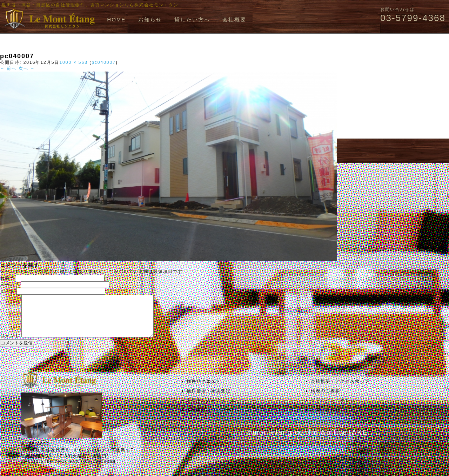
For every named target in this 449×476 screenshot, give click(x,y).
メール (9, 285)
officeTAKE (347, 441)
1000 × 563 (73, 62)
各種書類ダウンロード (211, 418)
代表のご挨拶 (326, 399)
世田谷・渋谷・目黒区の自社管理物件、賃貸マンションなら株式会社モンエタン (90, 5)
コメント (10, 344)
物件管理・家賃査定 (209, 399)
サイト (7, 291)
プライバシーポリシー (335, 409)
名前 (7, 278)
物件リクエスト (204, 390)
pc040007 (104, 62)
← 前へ (8, 68)
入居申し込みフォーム (211, 409)
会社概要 (234, 19)
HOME (116, 19)
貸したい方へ (192, 19)
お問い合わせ (326, 418)
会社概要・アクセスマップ (340, 390)
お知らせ (150, 19)
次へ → (27, 68)
